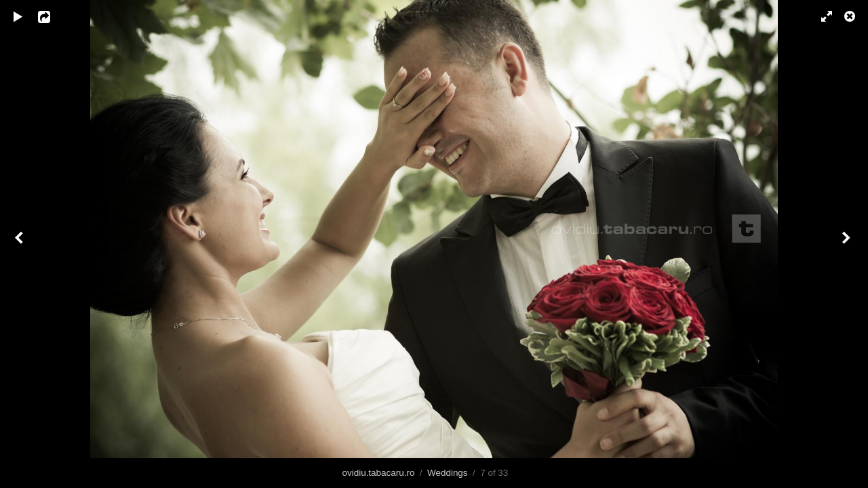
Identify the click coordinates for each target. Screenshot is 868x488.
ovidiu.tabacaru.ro (379, 473)
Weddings (448, 473)
